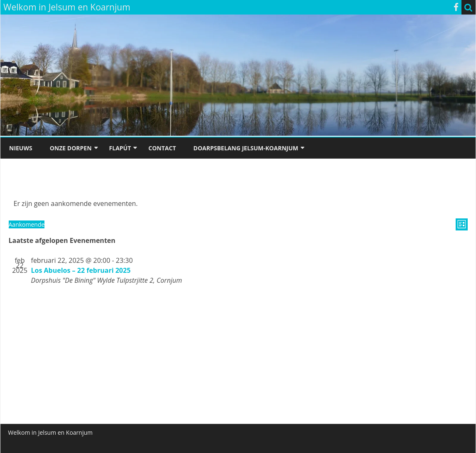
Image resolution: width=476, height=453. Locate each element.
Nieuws (21, 148)
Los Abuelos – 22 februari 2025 (81, 270)
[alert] (238, 203)
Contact (162, 148)
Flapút (120, 148)
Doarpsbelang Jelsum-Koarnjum (246, 148)
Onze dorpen (71, 148)
